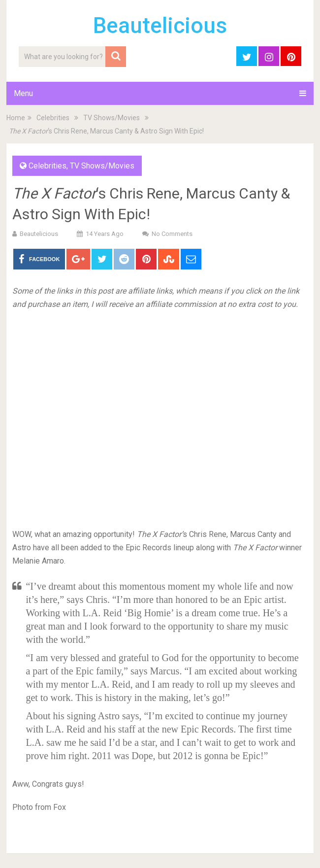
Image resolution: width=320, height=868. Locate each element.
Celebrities (53, 118)
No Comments (172, 234)
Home (16, 118)
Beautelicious (160, 26)
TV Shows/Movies (112, 118)
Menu (23, 93)
